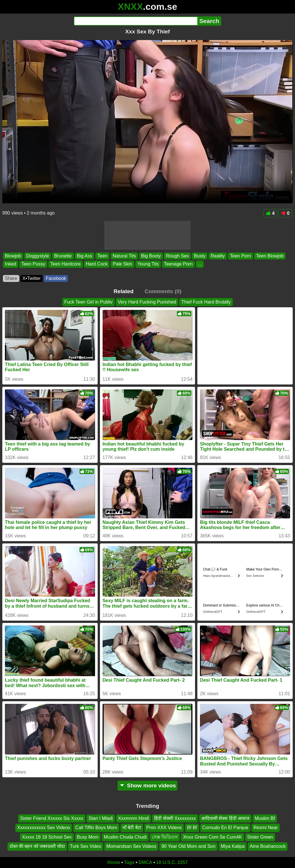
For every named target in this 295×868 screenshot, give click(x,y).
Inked (11, 264)
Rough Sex (177, 256)
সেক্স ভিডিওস (165, 837)
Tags (129, 862)
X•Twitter (32, 278)
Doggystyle (38, 256)
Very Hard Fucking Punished (147, 302)
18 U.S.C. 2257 (172, 862)
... (200, 264)
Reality (218, 256)
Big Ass (85, 256)
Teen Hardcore (66, 264)
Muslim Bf (265, 818)
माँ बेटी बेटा (132, 828)
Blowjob (13, 256)
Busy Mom (88, 837)
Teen (102, 256)
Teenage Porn (178, 264)
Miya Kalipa (233, 846)
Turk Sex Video (86, 846)
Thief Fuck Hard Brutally (206, 302)
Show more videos (148, 785)
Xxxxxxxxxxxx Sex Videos (44, 828)
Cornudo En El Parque (225, 828)
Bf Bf (192, 828)
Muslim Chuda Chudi (125, 837)
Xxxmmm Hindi (134, 818)
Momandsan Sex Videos (131, 846)
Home (114, 862)
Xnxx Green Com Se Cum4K (212, 837)
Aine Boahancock (268, 846)
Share (11, 278)
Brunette (63, 256)
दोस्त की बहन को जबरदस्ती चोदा (37, 846)
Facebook (56, 278)
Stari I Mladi (101, 818)
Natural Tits (124, 256)
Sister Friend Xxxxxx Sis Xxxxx (52, 818)
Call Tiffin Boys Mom (96, 828)
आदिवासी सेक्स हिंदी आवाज (225, 818)
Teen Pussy (33, 264)
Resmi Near (266, 828)
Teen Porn (240, 256)
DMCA (145, 862)
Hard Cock (97, 264)
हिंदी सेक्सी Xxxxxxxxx (175, 818)
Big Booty (151, 256)
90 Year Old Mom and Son (188, 846)
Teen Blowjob (270, 256)
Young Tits (148, 264)
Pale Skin (122, 264)
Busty (200, 256)
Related (123, 291)
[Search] (136, 21)
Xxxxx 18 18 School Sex (47, 837)
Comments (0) (163, 291)
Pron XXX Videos (164, 828)
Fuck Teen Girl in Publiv (88, 302)
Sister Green (260, 837)
